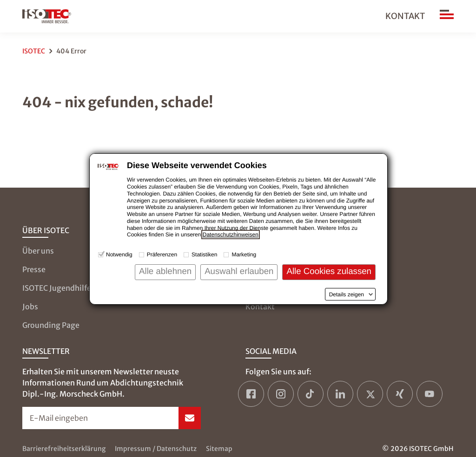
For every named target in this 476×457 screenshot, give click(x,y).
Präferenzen (162, 255)
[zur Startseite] (47, 16)
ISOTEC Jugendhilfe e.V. (64, 288)
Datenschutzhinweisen (231, 235)
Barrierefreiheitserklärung (64, 449)
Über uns (38, 251)
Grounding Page (51, 325)
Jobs (30, 307)
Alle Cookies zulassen (329, 271)
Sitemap (219, 449)
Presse (34, 269)
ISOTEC (34, 51)
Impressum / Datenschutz (156, 449)
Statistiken (204, 255)
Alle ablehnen (165, 271)
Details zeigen (347, 294)
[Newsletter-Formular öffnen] (112, 418)
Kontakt (405, 16)
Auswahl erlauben (239, 271)
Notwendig (119, 255)
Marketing (244, 255)
